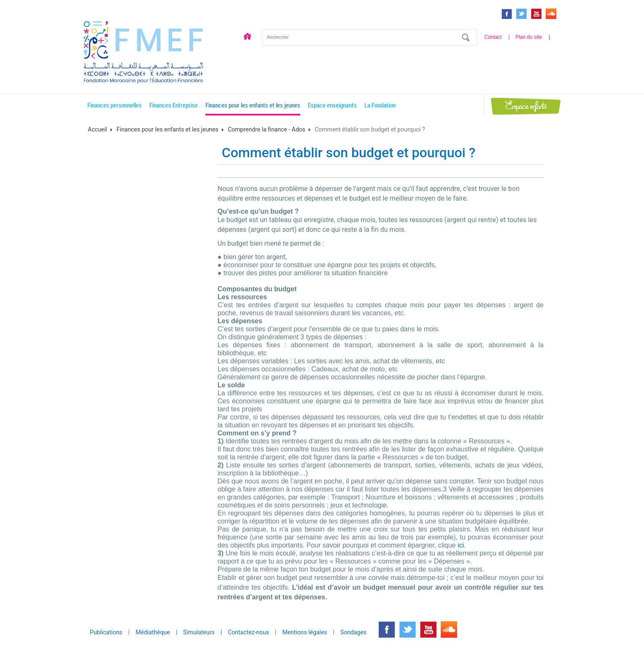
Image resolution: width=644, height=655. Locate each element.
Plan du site (529, 37)
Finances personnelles (115, 105)
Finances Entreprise (174, 105)
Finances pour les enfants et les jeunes (253, 105)
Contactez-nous (248, 632)
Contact (493, 37)
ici (461, 545)
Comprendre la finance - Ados (267, 129)
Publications (106, 632)
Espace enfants (526, 106)
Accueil (247, 38)
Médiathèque (153, 632)
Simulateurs (199, 632)
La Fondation (380, 105)
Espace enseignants (332, 105)
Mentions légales (304, 632)
